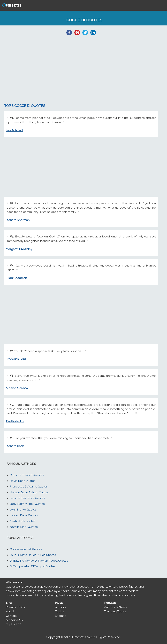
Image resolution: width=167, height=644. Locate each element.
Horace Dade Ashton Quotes (29, 492)
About (10, 611)
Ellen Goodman (16, 278)
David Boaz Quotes (23, 481)
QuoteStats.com (82, 637)
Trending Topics (115, 611)
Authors (60, 607)
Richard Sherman (18, 220)
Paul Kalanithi (15, 421)
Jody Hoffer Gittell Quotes (27, 504)
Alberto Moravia (17, 388)
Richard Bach (15, 446)
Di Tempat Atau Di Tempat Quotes (33, 566)
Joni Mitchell (14, 130)
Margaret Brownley (19, 249)
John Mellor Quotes (23, 509)
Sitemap (61, 616)
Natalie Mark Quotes (24, 527)
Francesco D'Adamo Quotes (29, 486)
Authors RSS (14, 620)
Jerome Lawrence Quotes (27, 498)
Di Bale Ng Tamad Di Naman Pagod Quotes (39, 561)
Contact (11, 616)
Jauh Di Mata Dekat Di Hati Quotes (33, 555)
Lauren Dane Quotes (24, 515)
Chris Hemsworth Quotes (27, 475)
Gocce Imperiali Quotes (26, 549)
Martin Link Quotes (23, 521)
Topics (60, 611)
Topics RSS (14, 624)
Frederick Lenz (16, 359)
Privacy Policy (15, 607)
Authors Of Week (116, 607)
